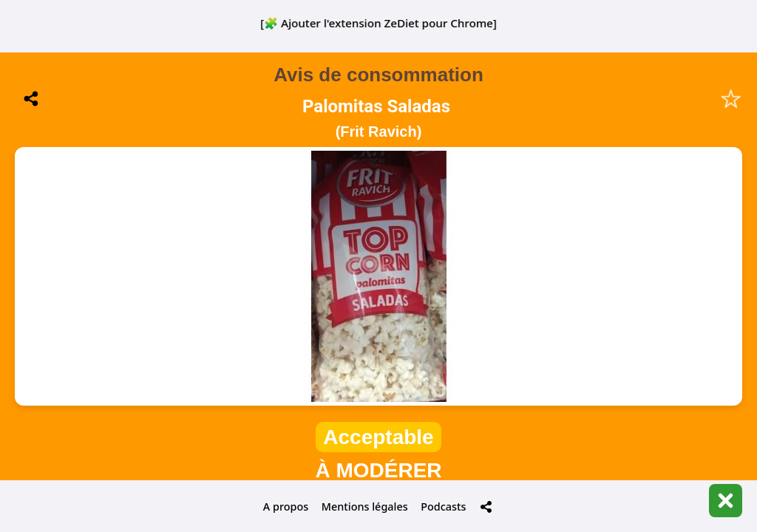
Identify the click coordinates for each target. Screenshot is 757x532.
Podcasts (443, 507)
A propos (286, 507)
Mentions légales (365, 507)
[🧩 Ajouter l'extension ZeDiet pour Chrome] (378, 23)
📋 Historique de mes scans (378, 399)
